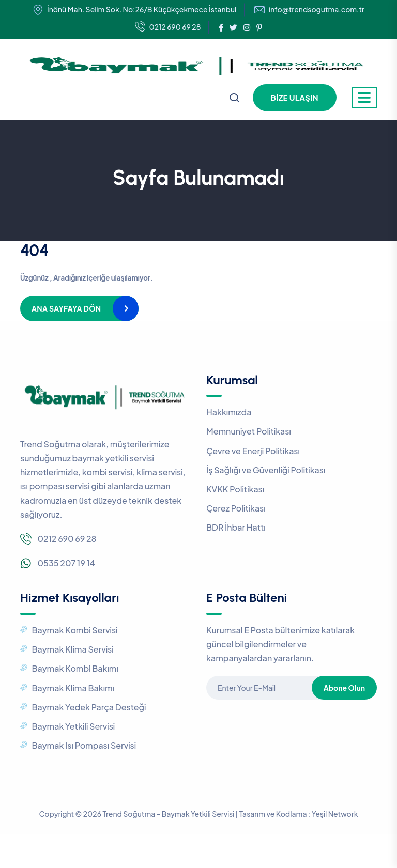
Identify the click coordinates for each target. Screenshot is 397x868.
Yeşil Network (335, 814)
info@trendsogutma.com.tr (317, 10)
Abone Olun (344, 688)
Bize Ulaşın (295, 97)
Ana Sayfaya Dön (66, 308)
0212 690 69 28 (168, 27)
